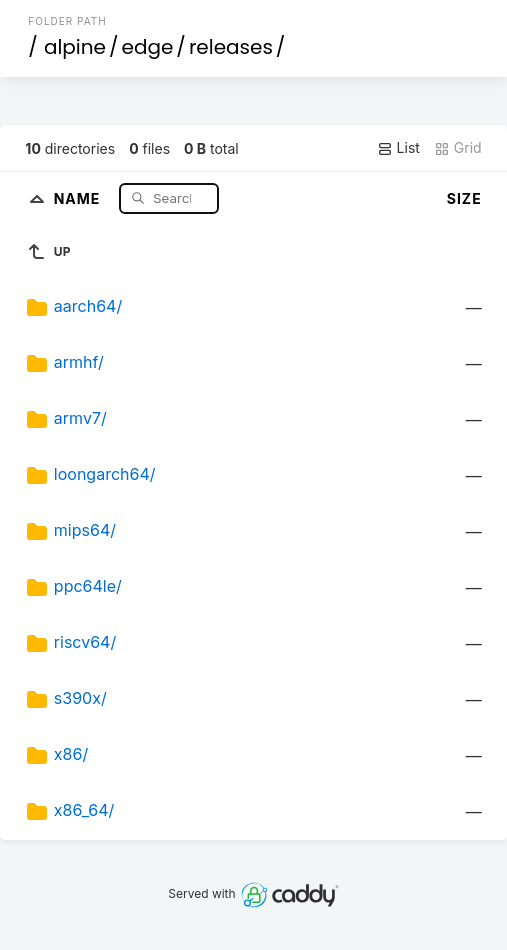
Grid (458, 148)
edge (148, 47)
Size (464, 198)
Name (79, 197)
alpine (75, 47)
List (398, 148)
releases (231, 47)
